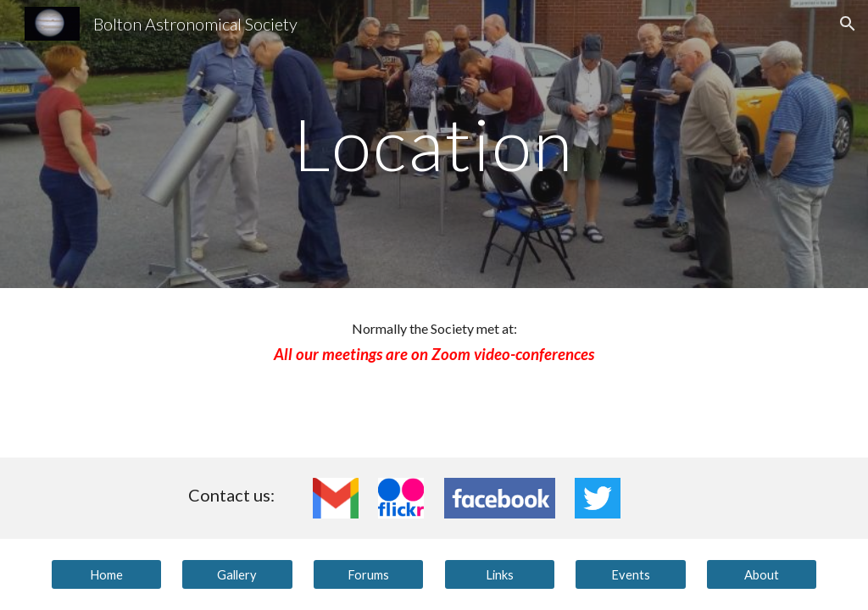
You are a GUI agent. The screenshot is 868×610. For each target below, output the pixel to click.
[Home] (106, 574)
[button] (848, 24)
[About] (762, 574)
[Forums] (368, 574)
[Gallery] (237, 574)
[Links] (500, 574)
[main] (434, 144)
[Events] (630, 574)
